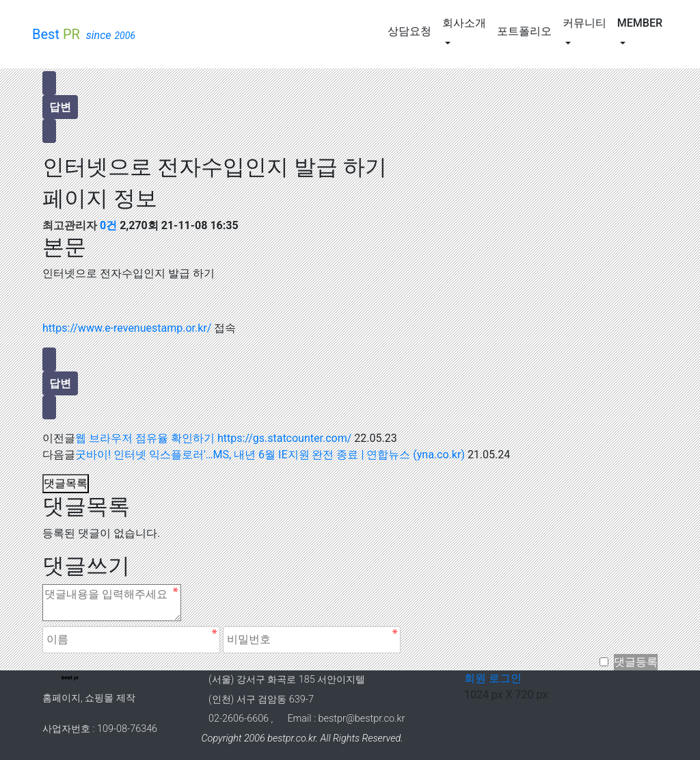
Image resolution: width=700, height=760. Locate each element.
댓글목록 (66, 483)
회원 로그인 (489, 678)
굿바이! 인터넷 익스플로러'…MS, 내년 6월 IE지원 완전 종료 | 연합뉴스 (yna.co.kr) (270, 455)
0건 (108, 225)
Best (84, 35)
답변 (60, 107)
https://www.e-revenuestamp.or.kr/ (127, 328)
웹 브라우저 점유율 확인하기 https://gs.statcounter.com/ (213, 438)
